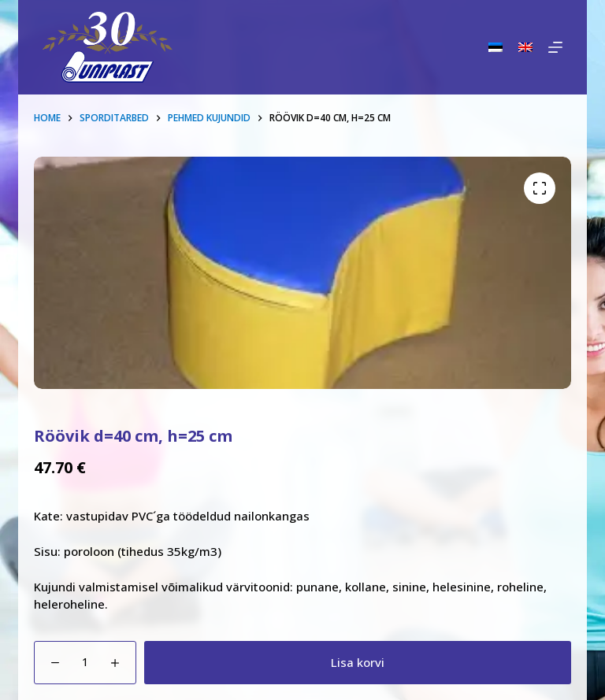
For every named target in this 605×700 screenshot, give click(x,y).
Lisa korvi (358, 662)
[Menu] (555, 47)
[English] (525, 47)
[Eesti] (496, 47)
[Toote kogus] (85, 663)
